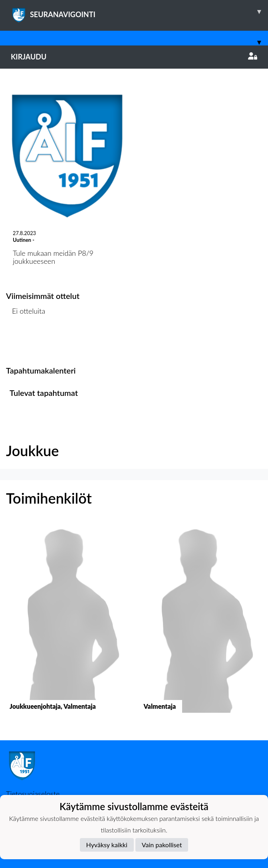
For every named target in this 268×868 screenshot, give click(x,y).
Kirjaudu (134, 57)
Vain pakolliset (162, 845)
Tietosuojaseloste (33, 794)
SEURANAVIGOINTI (139, 12)
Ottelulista (26, 342)
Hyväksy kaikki (107, 845)
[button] (67, 624)
